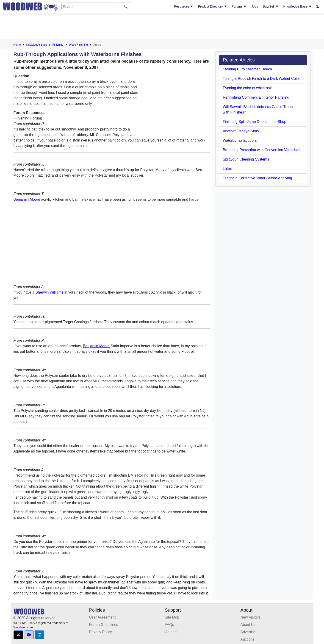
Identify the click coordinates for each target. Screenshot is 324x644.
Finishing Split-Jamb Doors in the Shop (255, 122)
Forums (239, 6)
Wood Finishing (79, 45)
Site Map (172, 617)
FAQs (169, 625)
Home (17, 45)
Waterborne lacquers (240, 140)
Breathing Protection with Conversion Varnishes (262, 150)
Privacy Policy (101, 632)
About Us (248, 625)
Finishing (58, 45)
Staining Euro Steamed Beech (247, 69)
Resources (184, 6)
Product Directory (213, 6)
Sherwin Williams (50, 292)
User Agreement (102, 617)
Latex (227, 169)
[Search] (91, 7)
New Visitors (251, 617)
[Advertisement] (162, 27)
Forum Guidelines (104, 625)
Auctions (248, 639)
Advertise (248, 632)
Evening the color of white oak (247, 88)
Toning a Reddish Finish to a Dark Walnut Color (261, 79)
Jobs (255, 6)
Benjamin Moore (27, 199)
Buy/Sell (271, 6)
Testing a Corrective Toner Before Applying (258, 178)
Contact (171, 632)
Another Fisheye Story (241, 131)
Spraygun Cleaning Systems (246, 159)
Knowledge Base (298, 6)
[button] (18, 635)
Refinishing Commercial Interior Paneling (256, 97)
